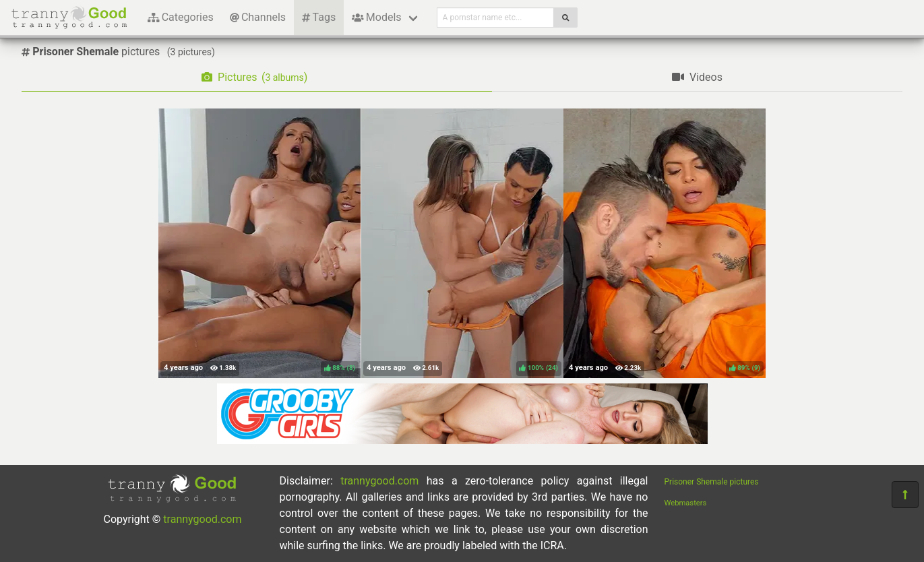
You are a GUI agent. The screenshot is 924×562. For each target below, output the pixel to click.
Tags (319, 17)
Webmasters (686, 503)
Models (376, 17)
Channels (258, 17)
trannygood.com (202, 519)
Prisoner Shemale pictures (712, 482)
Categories (181, 17)
